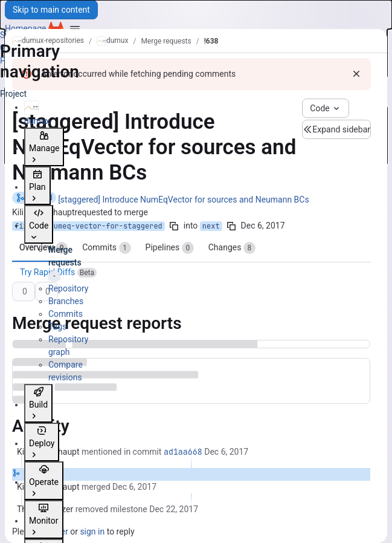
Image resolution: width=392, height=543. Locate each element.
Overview (43, 248)
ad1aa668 (183, 452)
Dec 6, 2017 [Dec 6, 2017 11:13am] (263, 226)
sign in (92, 532)
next (211, 226)
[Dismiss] (356, 74)
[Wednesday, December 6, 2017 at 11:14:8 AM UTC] (226, 452)
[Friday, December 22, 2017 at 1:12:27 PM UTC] (174, 509)
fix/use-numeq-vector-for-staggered (88, 226)
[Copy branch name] (174, 226)
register (53, 532)
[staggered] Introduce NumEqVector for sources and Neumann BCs (184, 200)
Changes (232, 248)
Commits (106, 248)
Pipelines (170, 248)
